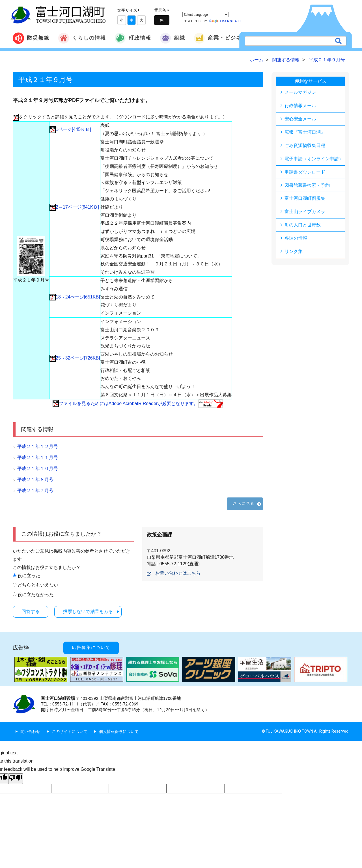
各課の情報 (296, 238)
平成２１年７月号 (35, 491)
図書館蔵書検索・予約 (307, 185)
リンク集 (294, 252)
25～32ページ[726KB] (75, 358)
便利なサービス (311, 81)
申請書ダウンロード (305, 172)
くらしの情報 (82, 38)
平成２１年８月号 (35, 480)
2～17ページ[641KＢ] (74, 207)
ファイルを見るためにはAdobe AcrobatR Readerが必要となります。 (138, 403)
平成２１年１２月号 (38, 446)
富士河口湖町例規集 (305, 199)
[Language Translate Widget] (206, 15)
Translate (226, 21)
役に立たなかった (36, 595)
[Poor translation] (16, 778)
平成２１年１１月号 (38, 457)
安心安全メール (300, 119)
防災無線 (31, 38)
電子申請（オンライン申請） (314, 159)
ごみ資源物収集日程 (305, 145)
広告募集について (91, 647)
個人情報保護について (119, 731)
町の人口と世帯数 (303, 225)
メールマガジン (300, 92)
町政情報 (133, 38)
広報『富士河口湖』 (305, 132)
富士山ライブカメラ (305, 212)
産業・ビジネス (221, 38)
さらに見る (244, 503)
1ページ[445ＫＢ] (70, 129)
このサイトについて (70, 731)
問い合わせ (30, 731)
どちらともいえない (38, 585)
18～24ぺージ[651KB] (75, 297)
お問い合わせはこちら (178, 573)
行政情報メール (300, 106)
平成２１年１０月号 (38, 468)
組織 (173, 38)
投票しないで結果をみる (89, 612)
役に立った (29, 576)
